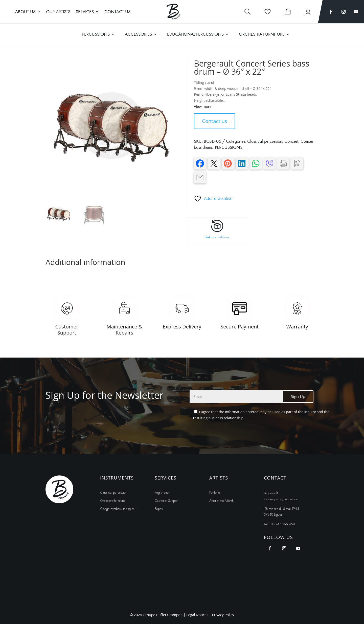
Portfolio (215, 492)
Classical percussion (265, 141)
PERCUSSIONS (229, 147)
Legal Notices (198, 615)
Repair (159, 509)
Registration (162, 492)
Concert (291, 141)
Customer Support (167, 501)
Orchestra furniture (112, 501)
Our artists (58, 12)
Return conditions (217, 237)
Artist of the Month (221, 501)
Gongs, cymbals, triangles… (118, 509)
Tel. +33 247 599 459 (279, 524)
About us (25, 12)
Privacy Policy (223, 615)
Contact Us (117, 12)
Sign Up (298, 397)
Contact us (214, 121)
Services (85, 12)
